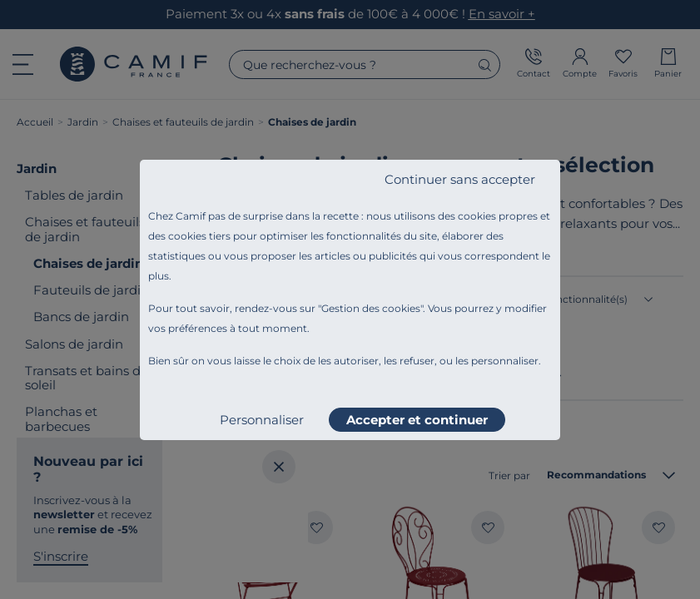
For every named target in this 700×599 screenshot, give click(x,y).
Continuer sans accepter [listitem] (460, 179)
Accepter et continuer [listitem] (417, 420)
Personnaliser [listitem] (262, 420)
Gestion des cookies (371, 308)
